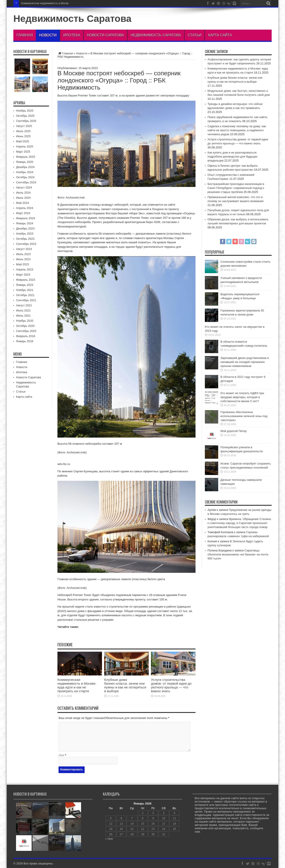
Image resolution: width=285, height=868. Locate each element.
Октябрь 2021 (25, 295)
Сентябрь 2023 (26, 244)
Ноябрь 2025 (25, 111)
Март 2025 (23, 152)
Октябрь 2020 (25, 326)
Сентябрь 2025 (26, 121)
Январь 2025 (25, 162)
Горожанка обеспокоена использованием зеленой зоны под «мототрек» (244, 416)
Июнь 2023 (23, 259)
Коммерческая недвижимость (40, 3)
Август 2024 (24, 187)
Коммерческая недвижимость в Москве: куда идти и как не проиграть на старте (77, 685)
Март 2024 (23, 213)
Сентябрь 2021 (26, 300)
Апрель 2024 (25, 208)
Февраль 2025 (25, 157)
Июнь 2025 (23, 136)
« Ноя (109, 839)
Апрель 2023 (25, 269)
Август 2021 (24, 305)
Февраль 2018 (25, 336)
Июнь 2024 (23, 198)
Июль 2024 (23, 193)
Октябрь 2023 (25, 239)
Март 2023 (23, 275)
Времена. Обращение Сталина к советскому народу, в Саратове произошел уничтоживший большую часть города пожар (239, 523)
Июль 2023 (23, 254)
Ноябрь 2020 (25, 321)
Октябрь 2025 (25, 116)
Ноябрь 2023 (25, 234)
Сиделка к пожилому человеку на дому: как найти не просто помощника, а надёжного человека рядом (237, 130)
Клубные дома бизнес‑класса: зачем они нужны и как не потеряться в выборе (125, 685)
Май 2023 (22, 264)
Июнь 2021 (23, 316)
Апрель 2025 (25, 146)
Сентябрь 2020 (26, 331)
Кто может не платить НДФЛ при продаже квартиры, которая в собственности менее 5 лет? (242, 397)
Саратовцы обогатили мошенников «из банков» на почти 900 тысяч (238, 554)
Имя (61, 755)
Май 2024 (22, 203)
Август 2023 (24, 249)
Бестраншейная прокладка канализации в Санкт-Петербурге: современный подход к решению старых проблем (236, 188)
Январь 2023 (25, 285)
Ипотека (72, 35)
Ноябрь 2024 (25, 172)
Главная (25, 35)
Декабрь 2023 (25, 228)
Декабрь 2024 (25, 167)
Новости (48, 35)
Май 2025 (22, 141)
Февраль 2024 (25, 218)
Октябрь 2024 (25, 177)
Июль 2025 (23, 131)
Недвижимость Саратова (72, 18)
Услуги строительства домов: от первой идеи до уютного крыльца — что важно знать (171, 685)
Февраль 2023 (25, 280)
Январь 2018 (25, 341)
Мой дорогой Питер (234, 431)
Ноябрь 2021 (25, 290)
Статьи (194, 35)
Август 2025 (24, 126)
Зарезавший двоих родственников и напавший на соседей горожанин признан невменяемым (245, 362)
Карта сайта (220, 35)
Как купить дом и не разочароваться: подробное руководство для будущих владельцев (232, 157)
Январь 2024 (25, 223)
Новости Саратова (105, 35)
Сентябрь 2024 (26, 182)
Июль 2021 (23, 310)
